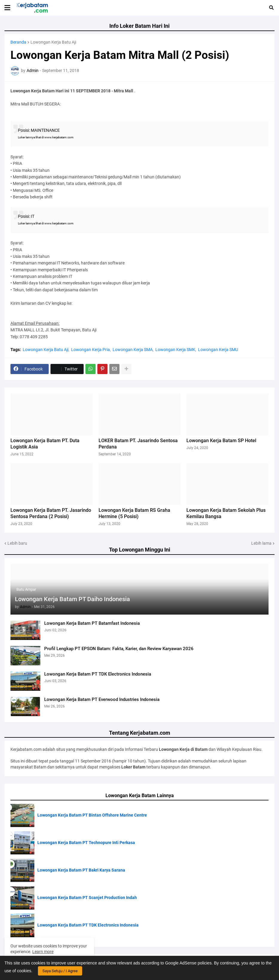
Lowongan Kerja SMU (218, 350)
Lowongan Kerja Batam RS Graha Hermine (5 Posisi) (134, 513)
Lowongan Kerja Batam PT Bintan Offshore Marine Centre (92, 815)
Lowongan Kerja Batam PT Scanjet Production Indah (87, 898)
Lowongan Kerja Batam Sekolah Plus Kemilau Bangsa (226, 513)
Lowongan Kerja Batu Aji (53, 42)
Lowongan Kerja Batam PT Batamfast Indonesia (92, 623)
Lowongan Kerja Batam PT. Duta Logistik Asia (45, 444)
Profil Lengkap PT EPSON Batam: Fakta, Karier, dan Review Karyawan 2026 (119, 649)
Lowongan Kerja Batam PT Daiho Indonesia (72, 599)
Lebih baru (17, 543)
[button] (7, 8)
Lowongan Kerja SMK (175, 350)
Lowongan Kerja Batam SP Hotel (221, 441)
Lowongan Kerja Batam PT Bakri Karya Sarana (81, 870)
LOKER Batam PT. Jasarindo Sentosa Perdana (138, 444)
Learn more (43, 952)
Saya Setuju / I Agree (60, 971)
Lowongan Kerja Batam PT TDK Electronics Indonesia (98, 674)
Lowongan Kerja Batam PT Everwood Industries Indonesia (102, 699)
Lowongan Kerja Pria (91, 350)
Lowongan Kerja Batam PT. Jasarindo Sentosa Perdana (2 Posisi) (51, 513)
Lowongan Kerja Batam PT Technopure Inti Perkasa (86, 843)
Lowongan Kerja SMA (133, 350)
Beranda (18, 42)
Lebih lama (261, 543)
